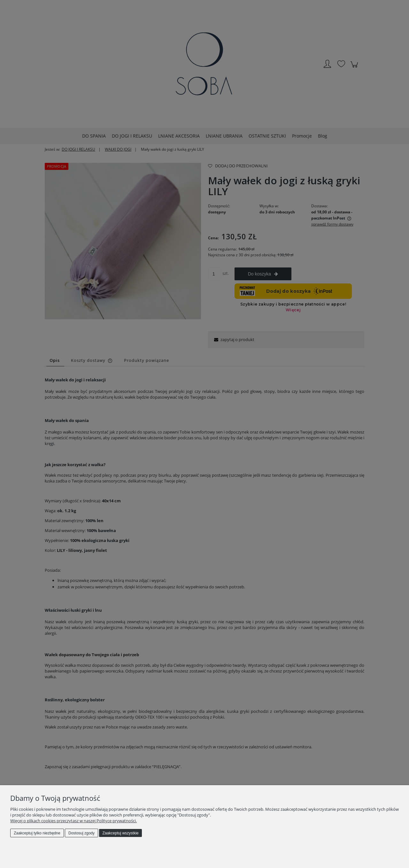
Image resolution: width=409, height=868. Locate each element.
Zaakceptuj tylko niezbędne (37, 833)
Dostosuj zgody (81, 833)
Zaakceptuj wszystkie (120, 833)
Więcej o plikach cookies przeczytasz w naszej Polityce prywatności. (73, 821)
